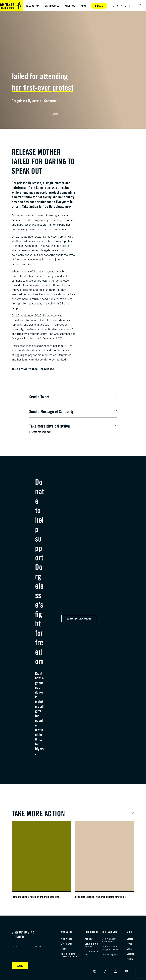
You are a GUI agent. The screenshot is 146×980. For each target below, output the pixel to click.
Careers (130, 954)
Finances (65, 949)
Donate (99, 6)
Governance (67, 944)
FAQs (129, 944)
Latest (130, 939)
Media (130, 959)
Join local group (110, 954)
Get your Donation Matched (79, 619)
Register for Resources (40, 432)
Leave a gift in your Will (92, 945)
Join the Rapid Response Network (112, 948)
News (84, 6)
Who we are (66, 939)
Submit (38, 946)
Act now (89, 939)
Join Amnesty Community (109, 940)
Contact (131, 949)
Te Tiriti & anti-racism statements (70, 955)
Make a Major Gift (91, 953)
